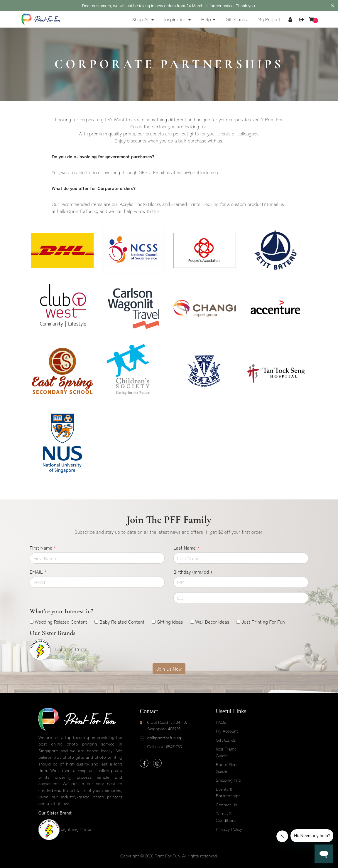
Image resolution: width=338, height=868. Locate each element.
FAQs (221, 722)
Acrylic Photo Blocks (140, 204)
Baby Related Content (122, 622)
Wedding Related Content (61, 622)
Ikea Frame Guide (226, 752)
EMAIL (38, 572)
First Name (43, 548)
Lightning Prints (76, 829)
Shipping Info (229, 780)
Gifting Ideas (170, 622)
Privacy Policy (229, 829)
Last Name (186, 548)
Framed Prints (186, 204)
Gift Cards (226, 740)
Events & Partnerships (228, 792)
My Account (227, 731)
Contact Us (227, 804)
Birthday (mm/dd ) (193, 572)
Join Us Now (169, 669)
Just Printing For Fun (263, 622)
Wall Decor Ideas (212, 622)
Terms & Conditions (226, 817)
